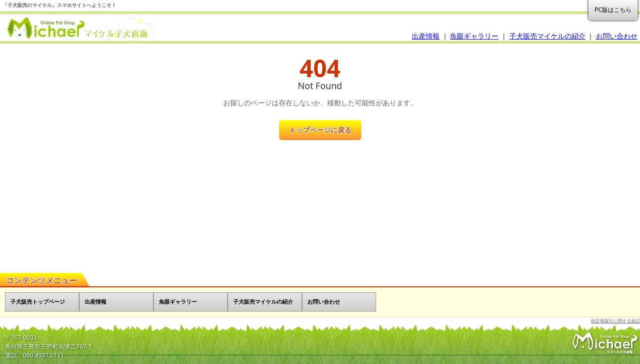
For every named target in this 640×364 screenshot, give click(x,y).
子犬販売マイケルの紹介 (547, 36)
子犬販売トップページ (38, 301)
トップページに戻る (320, 130)
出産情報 (426, 36)
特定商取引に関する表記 (615, 321)
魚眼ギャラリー (474, 36)
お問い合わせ (617, 36)
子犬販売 (79, 28)
